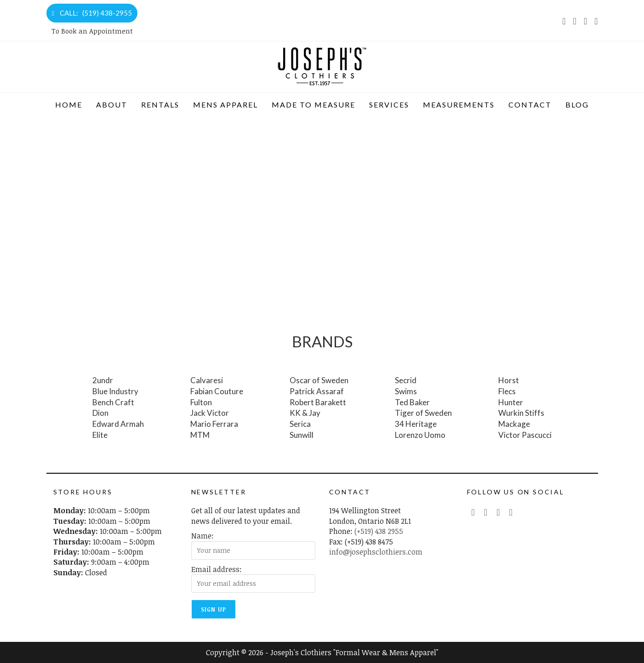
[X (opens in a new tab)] (564, 21)
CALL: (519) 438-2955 (92, 13)
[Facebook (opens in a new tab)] (575, 21)
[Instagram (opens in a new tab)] (585, 21)
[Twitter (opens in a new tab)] (473, 512)
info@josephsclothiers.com (376, 552)
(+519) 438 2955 (379, 531)
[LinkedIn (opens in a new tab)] (594, 21)
